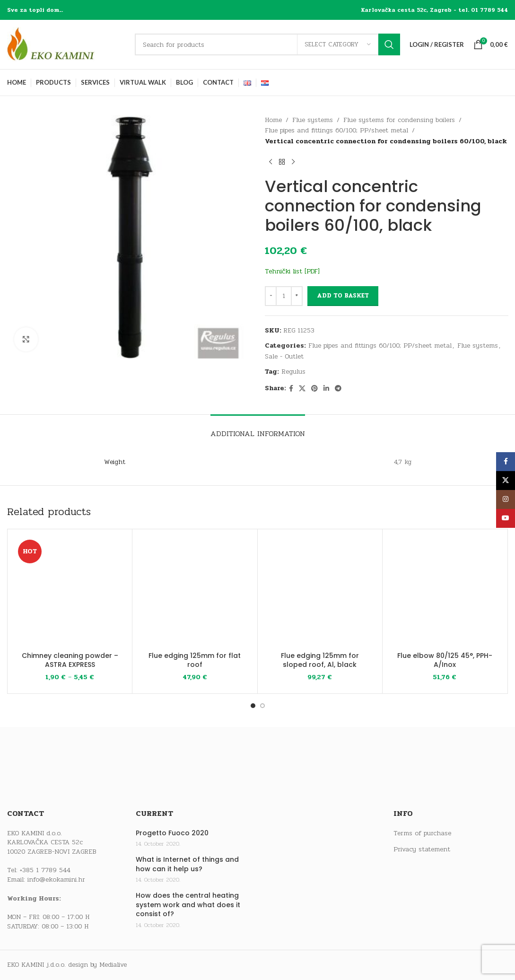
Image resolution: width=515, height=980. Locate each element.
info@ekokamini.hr (56, 879)
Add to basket (343, 296)
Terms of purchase (422, 833)
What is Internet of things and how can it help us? (187, 864)
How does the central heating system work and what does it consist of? (188, 905)
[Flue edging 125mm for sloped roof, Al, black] (320, 591)
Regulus (293, 372)
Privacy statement (422, 849)
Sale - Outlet (284, 356)
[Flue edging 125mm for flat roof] (195, 591)
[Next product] (293, 162)
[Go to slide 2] (262, 706)
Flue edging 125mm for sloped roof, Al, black (320, 660)
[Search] (267, 44)
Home (273, 120)
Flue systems (313, 120)
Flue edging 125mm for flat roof (195, 660)
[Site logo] (66, 44)
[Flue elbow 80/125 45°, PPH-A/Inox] (445, 591)
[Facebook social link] (291, 389)
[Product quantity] (284, 296)
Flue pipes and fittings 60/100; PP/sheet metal (336, 130)
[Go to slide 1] (253, 706)
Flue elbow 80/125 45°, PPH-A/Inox (445, 660)
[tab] (258, 429)
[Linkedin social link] (326, 389)
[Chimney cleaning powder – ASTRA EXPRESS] (70, 591)
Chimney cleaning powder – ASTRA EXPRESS (70, 660)
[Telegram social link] (338, 389)
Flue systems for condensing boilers (399, 120)
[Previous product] (271, 162)
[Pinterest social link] (314, 389)
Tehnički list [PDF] (292, 271)
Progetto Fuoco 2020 (172, 833)
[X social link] (302, 389)
